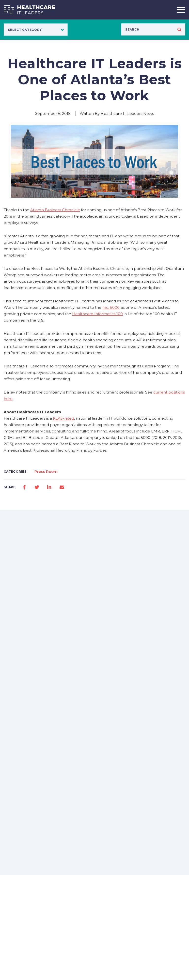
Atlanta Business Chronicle (55, 210)
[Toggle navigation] (179, 10)
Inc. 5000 (111, 307)
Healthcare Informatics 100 (97, 314)
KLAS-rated (63, 418)
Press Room (46, 472)
